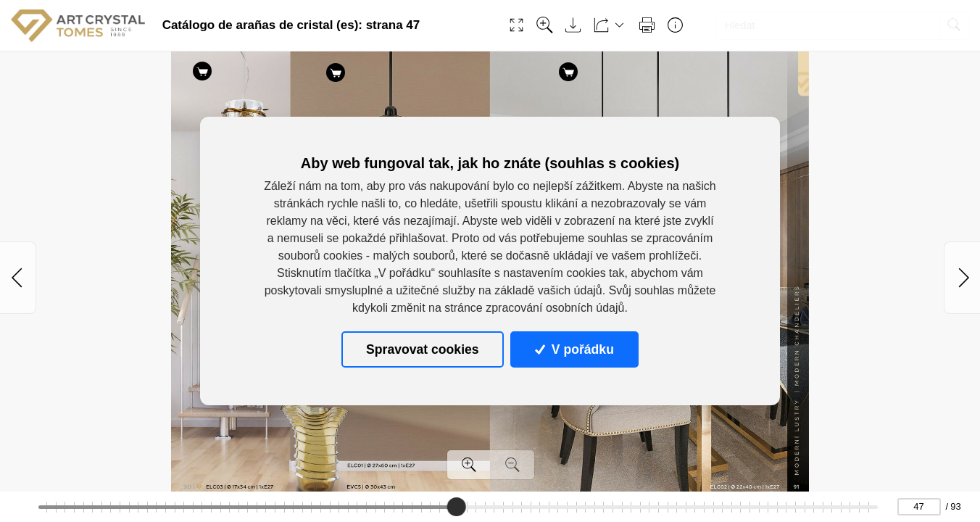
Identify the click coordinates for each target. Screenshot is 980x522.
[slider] (457, 507)
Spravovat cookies (422, 349)
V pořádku (574, 349)
